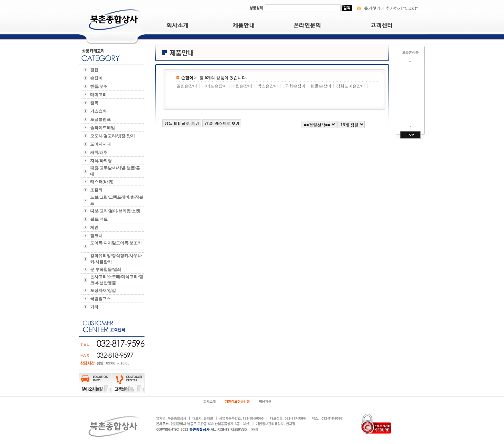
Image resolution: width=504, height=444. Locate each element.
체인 (95, 228)
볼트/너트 (100, 219)
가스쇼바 (99, 111)
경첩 (95, 70)
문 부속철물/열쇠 (107, 269)
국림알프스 (101, 299)
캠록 (95, 103)
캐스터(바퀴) (102, 182)
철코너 (97, 236)
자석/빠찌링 (102, 161)
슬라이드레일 (103, 128)
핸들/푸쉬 (100, 86)
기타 (95, 307)
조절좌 (97, 190)
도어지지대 (101, 144)
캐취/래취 (100, 152)
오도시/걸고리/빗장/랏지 (114, 136)
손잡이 (97, 78)
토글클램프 (101, 119)
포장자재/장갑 (104, 290)
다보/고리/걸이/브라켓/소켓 (116, 211)
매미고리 (99, 95)
